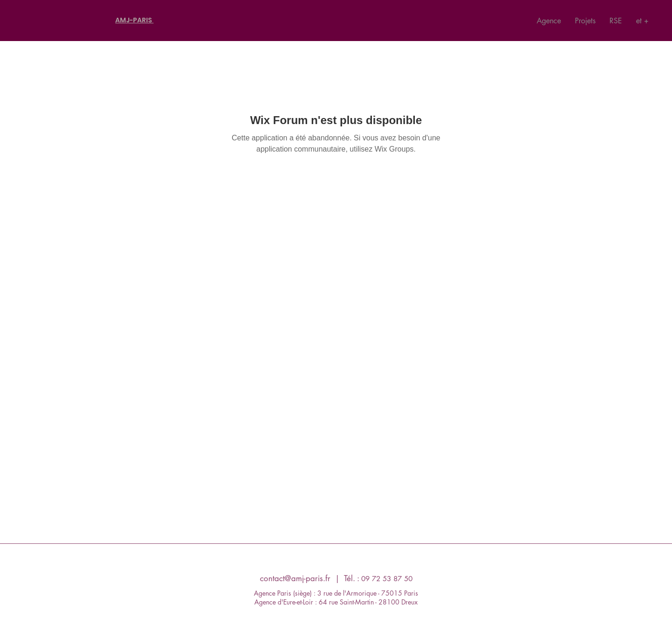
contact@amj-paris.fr (295, 578)
